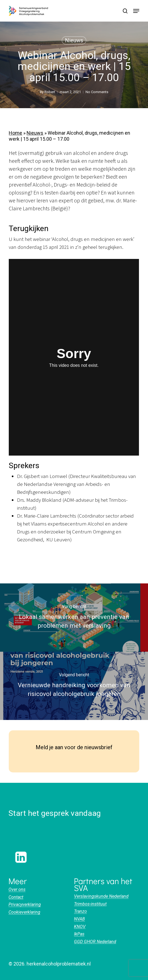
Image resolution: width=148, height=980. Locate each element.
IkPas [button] (79, 934)
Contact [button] (16, 897)
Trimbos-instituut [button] (90, 904)
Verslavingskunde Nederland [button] (101, 896)
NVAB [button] (79, 919)
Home (15, 133)
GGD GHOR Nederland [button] (95, 942)
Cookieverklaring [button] (24, 912)
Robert (50, 92)
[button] (136, 11)
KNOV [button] (80, 927)
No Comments (97, 92)
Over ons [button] (17, 890)
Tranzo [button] (80, 911)
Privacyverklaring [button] (25, 905)
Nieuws (74, 40)
